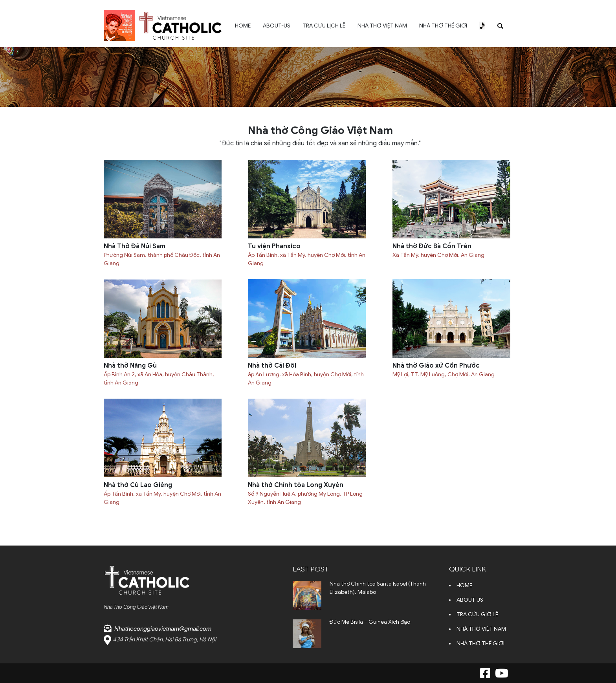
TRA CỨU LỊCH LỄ (324, 26)
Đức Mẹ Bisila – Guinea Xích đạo (370, 622)
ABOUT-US (277, 26)
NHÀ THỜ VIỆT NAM (382, 26)
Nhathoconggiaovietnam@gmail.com (163, 629)
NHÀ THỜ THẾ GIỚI (443, 26)
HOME (243, 26)
